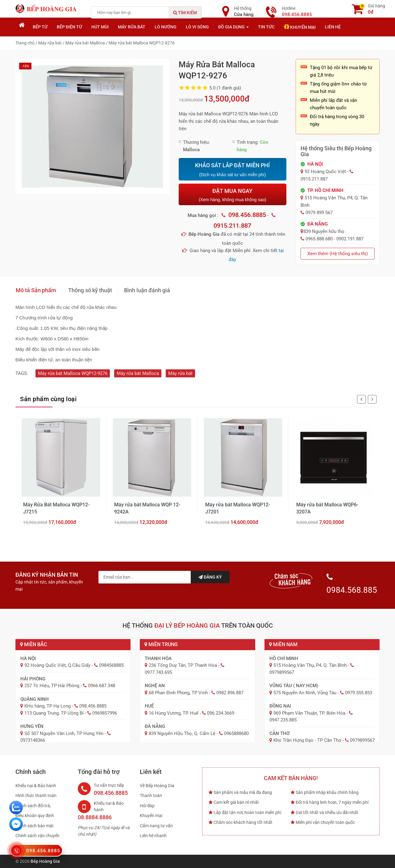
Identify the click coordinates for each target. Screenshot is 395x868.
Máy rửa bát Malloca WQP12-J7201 (238, 508)
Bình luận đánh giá (147, 290)
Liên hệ (333, 27)
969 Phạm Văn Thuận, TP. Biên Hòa (309, 713)
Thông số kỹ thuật (90, 290)
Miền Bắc (33, 644)
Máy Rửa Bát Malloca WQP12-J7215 (56, 508)
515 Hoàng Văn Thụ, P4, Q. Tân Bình (310, 665)
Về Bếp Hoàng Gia (157, 786)
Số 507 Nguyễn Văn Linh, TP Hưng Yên (64, 733)
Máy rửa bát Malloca (138, 373)
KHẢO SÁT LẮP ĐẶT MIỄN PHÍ (232, 170)
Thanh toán (151, 795)
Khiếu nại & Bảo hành (36, 786)
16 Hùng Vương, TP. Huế (174, 713)
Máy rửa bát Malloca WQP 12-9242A (147, 508)
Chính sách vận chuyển (37, 836)
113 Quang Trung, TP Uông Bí (54, 713)
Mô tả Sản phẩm (36, 290)
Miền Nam (283, 644)
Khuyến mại (300, 27)
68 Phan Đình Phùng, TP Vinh (178, 693)
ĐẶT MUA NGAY (232, 195)
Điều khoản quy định (35, 816)
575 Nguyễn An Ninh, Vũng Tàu (305, 693)
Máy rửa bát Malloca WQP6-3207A (327, 508)
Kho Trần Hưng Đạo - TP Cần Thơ (307, 740)
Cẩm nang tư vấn (156, 826)
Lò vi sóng (197, 27)
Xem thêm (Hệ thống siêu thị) (338, 254)
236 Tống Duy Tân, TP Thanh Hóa (183, 665)
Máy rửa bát (132, 27)
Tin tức (266, 27)
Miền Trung (161, 644)
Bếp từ (40, 27)
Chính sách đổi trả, (33, 806)
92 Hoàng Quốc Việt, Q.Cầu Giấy (57, 665)
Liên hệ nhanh (153, 836)
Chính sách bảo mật (35, 826)
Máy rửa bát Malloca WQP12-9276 (73, 373)
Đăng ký (210, 577)
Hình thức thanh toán (36, 795)
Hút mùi (100, 27)
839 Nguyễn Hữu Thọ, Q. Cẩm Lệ (182, 733)
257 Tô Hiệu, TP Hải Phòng (52, 686)
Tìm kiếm (185, 13)
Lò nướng (166, 27)
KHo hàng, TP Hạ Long (48, 706)
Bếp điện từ (69, 27)
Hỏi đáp (147, 806)
